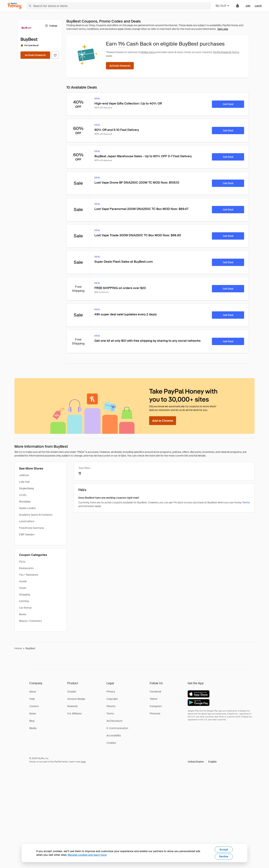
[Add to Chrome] (163, 421)
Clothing (24, 601)
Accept (224, 850)
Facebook (155, 692)
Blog (32, 721)
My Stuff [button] (222, 6)
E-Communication (117, 728)
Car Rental (25, 608)
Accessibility (114, 735)
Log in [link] (258, 6)
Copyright (112, 699)
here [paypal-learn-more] (83, 762)
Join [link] (248, 6)
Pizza (22, 562)
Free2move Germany (31, 528)
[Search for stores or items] (119, 6)
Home (18, 648)
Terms (246, 502)
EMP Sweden (27, 534)
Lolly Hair (24, 482)
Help (32, 699)
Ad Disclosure (114, 721)
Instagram (156, 706)
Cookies (111, 743)
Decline (224, 856)
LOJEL (23, 495)
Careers (34, 706)
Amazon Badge (76, 699)
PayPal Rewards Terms (226, 52)
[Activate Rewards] (35, 55)
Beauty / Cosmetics (30, 621)
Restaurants (26, 568)
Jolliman (24, 475)
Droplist (72, 692)
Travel (23, 588)
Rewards (72, 706)
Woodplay (25, 502)
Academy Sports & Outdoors (36, 515)
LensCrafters (27, 521)
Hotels (23, 581)
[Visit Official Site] (55, 55)
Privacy (111, 692)
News (33, 714)
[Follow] (51, 26)
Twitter (154, 699)
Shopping (25, 595)
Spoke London (27, 508)
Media (33, 728)
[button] (202, 762)
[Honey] (15, 6)
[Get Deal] (228, 104)
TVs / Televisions (29, 575)
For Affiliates (74, 714)
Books (23, 614)
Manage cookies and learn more (87, 855)
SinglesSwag (26, 488)
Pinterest (155, 714)
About (33, 692)
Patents (111, 706)
